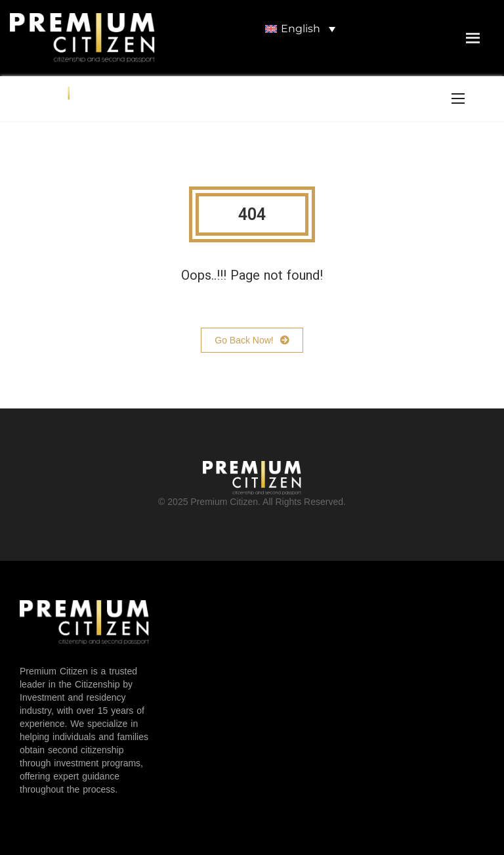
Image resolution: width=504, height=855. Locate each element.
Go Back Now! (252, 340)
